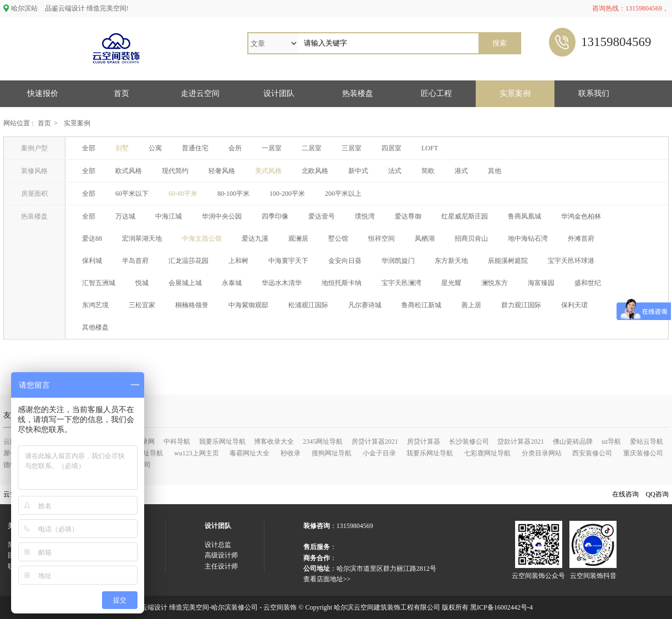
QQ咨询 (657, 494)
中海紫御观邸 (248, 305)
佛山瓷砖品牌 (573, 442)
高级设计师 (221, 555)
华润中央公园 (222, 216)
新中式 (358, 171)
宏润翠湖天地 (142, 239)
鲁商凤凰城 (525, 216)
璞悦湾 (365, 216)
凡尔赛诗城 (365, 305)
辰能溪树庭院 (508, 261)
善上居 (471, 305)
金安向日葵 (345, 261)
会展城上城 (185, 283)
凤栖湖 (425, 239)
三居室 (352, 148)
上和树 (238, 261)
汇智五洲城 (99, 283)
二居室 (312, 148)
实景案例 (515, 93)
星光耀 (451, 283)
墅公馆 (338, 239)
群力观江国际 (521, 305)
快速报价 (43, 93)
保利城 (92, 261)
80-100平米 (233, 194)
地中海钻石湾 (528, 239)
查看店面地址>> (327, 579)
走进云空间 (200, 93)
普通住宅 (195, 148)
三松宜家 (142, 305)
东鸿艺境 (95, 305)
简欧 (428, 171)
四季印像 (275, 216)
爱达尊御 (408, 216)
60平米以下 (132, 194)
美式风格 (268, 171)
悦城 (142, 283)
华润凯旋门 (398, 261)
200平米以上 (343, 194)
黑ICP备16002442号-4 (502, 607)
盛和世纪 (588, 283)
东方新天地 (451, 261)
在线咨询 (625, 494)
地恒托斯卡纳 (342, 283)
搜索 (500, 43)
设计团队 (279, 93)
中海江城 (169, 216)
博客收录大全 (274, 442)
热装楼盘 (358, 93)
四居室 (391, 148)
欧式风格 (129, 171)
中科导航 (177, 442)
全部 (89, 148)
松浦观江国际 (308, 305)
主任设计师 (221, 566)
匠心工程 (436, 93)
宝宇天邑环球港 (571, 261)
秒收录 (291, 453)
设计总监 (218, 545)
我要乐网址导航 (222, 442)
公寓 (155, 148)
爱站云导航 (646, 442)
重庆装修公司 (643, 453)
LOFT (430, 148)
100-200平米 (287, 194)
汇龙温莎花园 (189, 261)
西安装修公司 (592, 453)
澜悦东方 (495, 283)
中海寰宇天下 (288, 261)
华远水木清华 (282, 283)
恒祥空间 (381, 239)
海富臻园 (541, 283)
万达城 (125, 216)
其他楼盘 (95, 327)
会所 (235, 148)
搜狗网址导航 (332, 453)
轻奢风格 (222, 171)
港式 (461, 171)
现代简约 (175, 171)
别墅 (122, 148)
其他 (495, 171)
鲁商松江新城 (421, 305)
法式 (395, 171)
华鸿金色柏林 (581, 216)
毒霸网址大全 (250, 453)
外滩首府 (581, 239)
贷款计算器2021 (521, 442)
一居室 (272, 148)
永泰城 (232, 283)
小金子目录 (379, 453)
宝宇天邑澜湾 (401, 283)
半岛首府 (135, 261)
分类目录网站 (542, 453)
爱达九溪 (255, 239)
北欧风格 (315, 171)
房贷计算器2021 (375, 442)
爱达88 (92, 239)
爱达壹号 (322, 216)
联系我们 (594, 93)
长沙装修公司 (469, 442)
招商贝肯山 (471, 239)
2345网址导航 (323, 442)
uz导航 (611, 442)
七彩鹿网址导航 (487, 453)
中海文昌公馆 (202, 239)
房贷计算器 (424, 442)
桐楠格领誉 (192, 305)
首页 (121, 93)
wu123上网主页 (197, 453)
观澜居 (298, 239)
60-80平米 (183, 194)
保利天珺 (574, 305)
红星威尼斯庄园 (465, 216)
